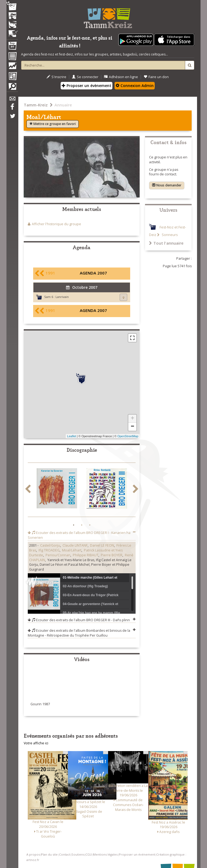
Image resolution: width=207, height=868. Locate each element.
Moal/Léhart (72, 550)
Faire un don (156, 77)
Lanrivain (62, 297)
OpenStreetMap (128, 436)
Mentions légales (105, 854)
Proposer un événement (137, 854)
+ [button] (132, 419)
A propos (33, 854)
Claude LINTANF (75, 545)
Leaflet (72, 436)
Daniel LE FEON (102, 545)
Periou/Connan (58, 555)
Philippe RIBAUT (86, 555)
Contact (65, 854)
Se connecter (85, 77)
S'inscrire (56, 77)
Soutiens (78, 854)
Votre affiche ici (36, 743)
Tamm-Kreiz (36, 105)
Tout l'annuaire (166, 243)
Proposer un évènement (87, 86)
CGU (89, 854)
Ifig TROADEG (49, 550)
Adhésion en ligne (121, 77)
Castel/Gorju (50, 545)
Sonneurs (169, 235)
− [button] (132, 427)
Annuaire (63, 105)
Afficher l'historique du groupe (56, 224)
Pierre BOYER (112, 555)
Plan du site (49, 854)
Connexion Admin (135, 86)
